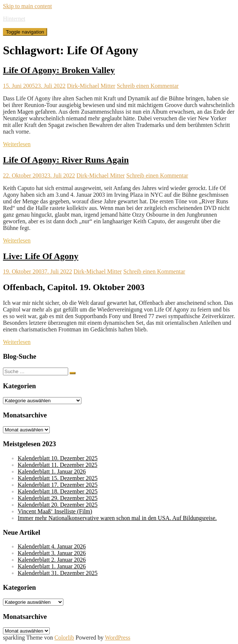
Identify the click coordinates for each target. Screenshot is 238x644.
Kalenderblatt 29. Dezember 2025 (58, 498)
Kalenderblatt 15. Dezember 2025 (58, 478)
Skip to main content (27, 6)
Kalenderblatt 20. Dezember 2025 (58, 505)
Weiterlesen (17, 144)
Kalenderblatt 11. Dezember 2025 (57, 465)
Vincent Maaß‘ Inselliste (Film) (55, 511)
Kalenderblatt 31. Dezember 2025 (58, 573)
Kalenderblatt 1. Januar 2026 (52, 471)
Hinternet (14, 19)
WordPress (118, 638)
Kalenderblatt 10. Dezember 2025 (58, 458)
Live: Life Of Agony (41, 256)
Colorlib (64, 638)
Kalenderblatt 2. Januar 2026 (52, 560)
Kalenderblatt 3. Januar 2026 (52, 553)
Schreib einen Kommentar (148, 86)
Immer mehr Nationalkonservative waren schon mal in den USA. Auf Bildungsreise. (117, 518)
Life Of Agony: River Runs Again (66, 160)
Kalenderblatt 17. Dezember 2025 (58, 485)
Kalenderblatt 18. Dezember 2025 (58, 491)
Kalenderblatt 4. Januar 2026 (52, 546)
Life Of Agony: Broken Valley (59, 70)
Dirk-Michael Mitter (91, 86)
